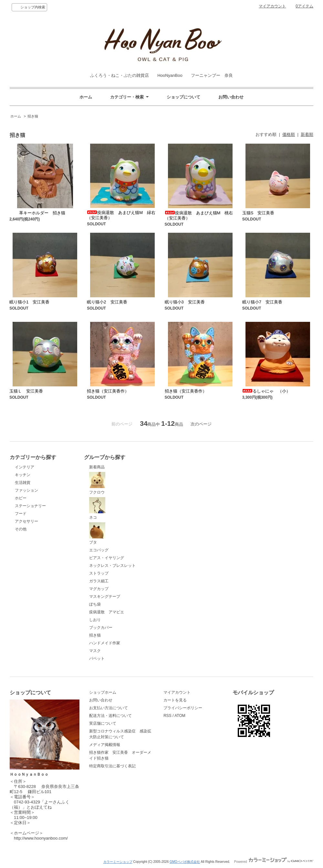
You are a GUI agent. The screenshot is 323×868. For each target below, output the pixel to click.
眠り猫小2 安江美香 (107, 302)
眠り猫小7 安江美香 (262, 302)
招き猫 (33, 116)
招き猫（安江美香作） (108, 391)
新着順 (307, 134)
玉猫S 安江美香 (258, 213)
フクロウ (97, 483)
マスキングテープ (105, 597)
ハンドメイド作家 (105, 643)
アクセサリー (26, 521)
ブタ (97, 534)
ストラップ (99, 573)
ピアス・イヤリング (107, 558)
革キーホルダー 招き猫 (37, 213)
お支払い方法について (109, 708)
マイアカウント (272, 6)
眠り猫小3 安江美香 (185, 302)
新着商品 (97, 467)
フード (21, 514)
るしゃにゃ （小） (266, 391)
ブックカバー (101, 628)
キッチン (23, 475)
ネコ (97, 508)
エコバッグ (99, 550)
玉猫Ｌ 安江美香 (26, 391)
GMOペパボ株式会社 (185, 862)
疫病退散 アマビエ (107, 612)
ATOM (180, 716)
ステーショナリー (30, 506)
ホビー (21, 498)
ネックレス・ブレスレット (112, 566)
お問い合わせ (231, 97)
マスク (95, 651)
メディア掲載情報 (105, 745)
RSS (167, 716)
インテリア (25, 467)
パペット (97, 659)
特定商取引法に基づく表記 (112, 766)
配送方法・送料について (110, 716)
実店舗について (103, 723)
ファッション (26, 490)
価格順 (289, 134)
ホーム (86, 97)
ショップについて (183, 97)
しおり (95, 620)
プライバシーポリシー (183, 708)
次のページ (201, 424)
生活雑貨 (23, 483)
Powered (274, 862)
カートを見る (175, 700)
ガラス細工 (99, 581)
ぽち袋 (95, 604)
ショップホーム (103, 692)
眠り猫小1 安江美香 (29, 302)
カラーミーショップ (118, 862)
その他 (21, 529)
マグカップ (99, 589)
